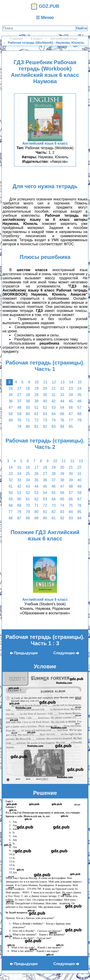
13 (62, 382)
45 (71, 401)
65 (62, 499)
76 (62, 420)
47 (11, 407)
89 (36, 518)
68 (79, 414)
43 (28, 486)
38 (28, 401)
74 (54, 420)
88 (28, 518)
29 (36, 395)
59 (19, 414)
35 (79, 395)
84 (62, 427)
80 (28, 427)
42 (54, 401)
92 (62, 518)
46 (79, 401)
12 (54, 382)
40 (45, 401)
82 (45, 427)
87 (19, 518)
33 (62, 395)
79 (19, 427)
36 (11, 401)
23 (71, 388)
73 (45, 420)
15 (80, 382)
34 (71, 395)
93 (71, 518)
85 (71, 427)
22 (62, 388)
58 (11, 414)
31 (54, 395)
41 (11, 486)
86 (11, 518)
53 (54, 407)
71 (28, 420)
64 (54, 414)
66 (62, 414)
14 (71, 382)
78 (79, 420)
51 (36, 407)
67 (71, 414)
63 (45, 414)
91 (54, 518)
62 (36, 499)
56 (71, 407)
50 (28, 407)
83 (54, 427)
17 (19, 388)
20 (45, 388)
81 (36, 427)
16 (11, 388)
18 (28, 388)
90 (45, 518)
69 (11, 420)
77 (71, 420)
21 (54, 388)
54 (62, 407)
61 (36, 414)
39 (36, 401)
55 (54, 493)
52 (45, 407)
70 (19, 420)
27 (19, 395)
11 (45, 382)
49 (79, 486)
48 (19, 407)
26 (11, 395)
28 (28, 395)
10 (37, 382)
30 (45, 395)
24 (79, 388)
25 (28, 474)
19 (36, 388)
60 (28, 414)
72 (36, 420)
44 (62, 401)
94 (79, 518)
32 (11, 480)
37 (19, 401)
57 (79, 407)
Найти (82, 28)
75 (71, 505)
